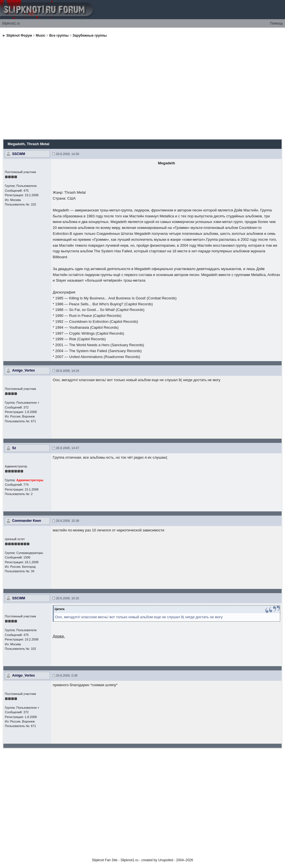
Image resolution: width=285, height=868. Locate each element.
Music (41, 36)
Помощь (277, 23)
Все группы (59, 36)
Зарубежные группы (90, 36)
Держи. (59, 636)
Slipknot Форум (19, 36)
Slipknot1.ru (11, 23)
